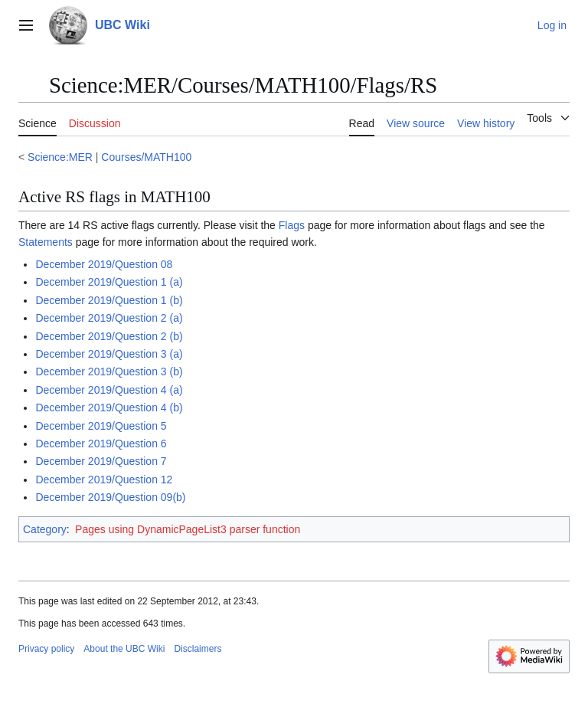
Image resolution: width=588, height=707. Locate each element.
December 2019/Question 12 (104, 480)
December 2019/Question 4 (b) (109, 408)
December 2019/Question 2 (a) (109, 318)
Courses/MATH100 (146, 157)
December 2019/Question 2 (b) (109, 336)
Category (45, 529)
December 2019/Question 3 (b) (109, 372)
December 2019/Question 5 (101, 426)
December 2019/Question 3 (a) (109, 354)
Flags (292, 225)
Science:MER (60, 157)
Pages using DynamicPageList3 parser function (188, 529)
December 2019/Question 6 (101, 444)
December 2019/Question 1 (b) (109, 300)
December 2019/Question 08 (104, 264)
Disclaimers (198, 649)
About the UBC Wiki (124, 649)
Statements (46, 242)
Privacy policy (46, 649)
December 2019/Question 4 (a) (109, 390)
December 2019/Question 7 (101, 461)
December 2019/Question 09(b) (110, 497)
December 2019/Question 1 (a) (109, 282)
